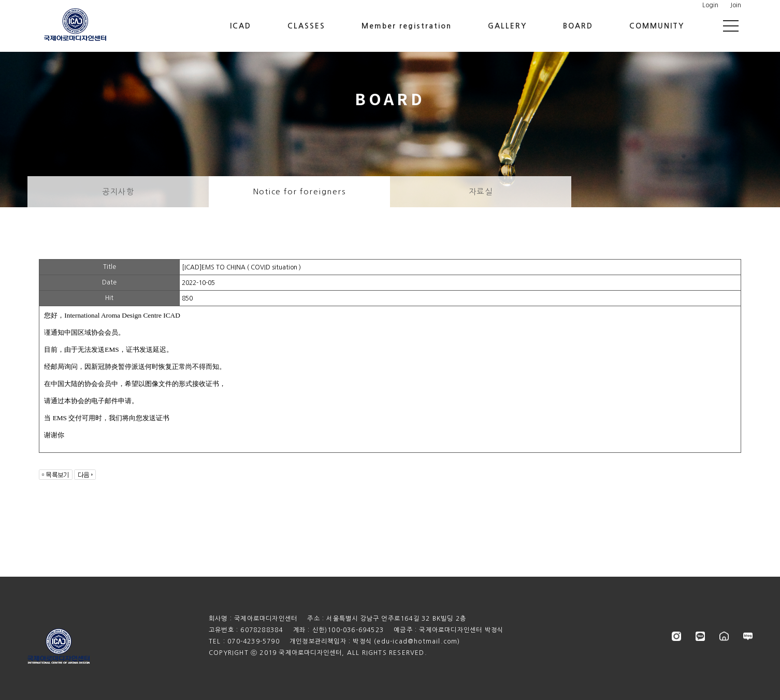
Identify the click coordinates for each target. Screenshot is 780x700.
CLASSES (306, 26)
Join (736, 5)
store (724, 636)
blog (748, 636)
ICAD (241, 26)
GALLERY (507, 26)
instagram (676, 636)
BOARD (578, 26)
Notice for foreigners (300, 191)
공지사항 (118, 191)
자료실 (481, 191)
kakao (700, 636)
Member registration (407, 26)
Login (710, 5)
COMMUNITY (657, 26)
